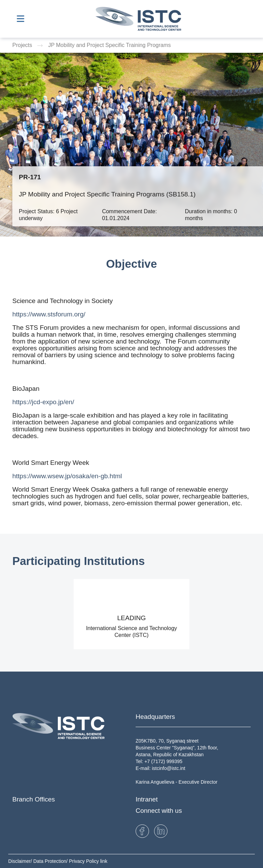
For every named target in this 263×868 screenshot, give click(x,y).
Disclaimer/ (21, 861)
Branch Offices (34, 799)
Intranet (147, 799)
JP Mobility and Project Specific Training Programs (110, 45)
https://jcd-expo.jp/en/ (43, 402)
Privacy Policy (84, 861)
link (104, 861)
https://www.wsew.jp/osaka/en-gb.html (67, 476)
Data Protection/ (51, 861)
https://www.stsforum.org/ (49, 314)
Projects (23, 45)
